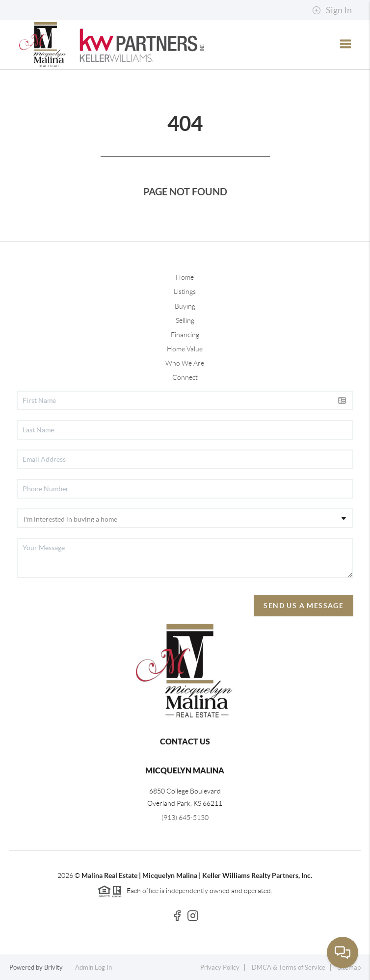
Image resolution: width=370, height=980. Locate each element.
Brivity (53, 967)
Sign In (332, 10)
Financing (185, 335)
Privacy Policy (220, 967)
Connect (185, 377)
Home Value (185, 349)
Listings (185, 291)
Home (185, 277)
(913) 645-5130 (185, 818)
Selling (185, 320)
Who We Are (185, 363)
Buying (185, 306)
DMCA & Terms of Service (289, 967)
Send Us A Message (304, 606)
